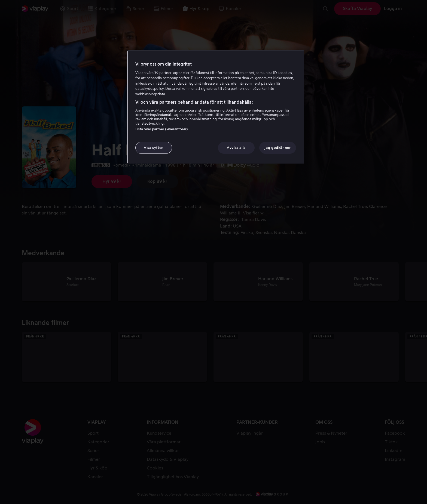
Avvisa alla (236, 148)
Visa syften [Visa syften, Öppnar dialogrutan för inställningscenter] (154, 148)
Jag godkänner (277, 148)
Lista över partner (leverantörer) (162, 129)
